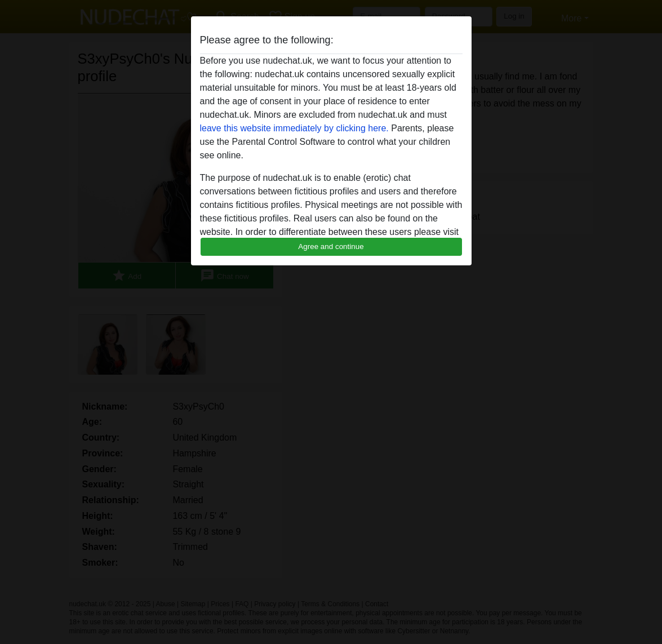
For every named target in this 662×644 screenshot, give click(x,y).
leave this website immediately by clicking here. (294, 128)
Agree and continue (331, 247)
